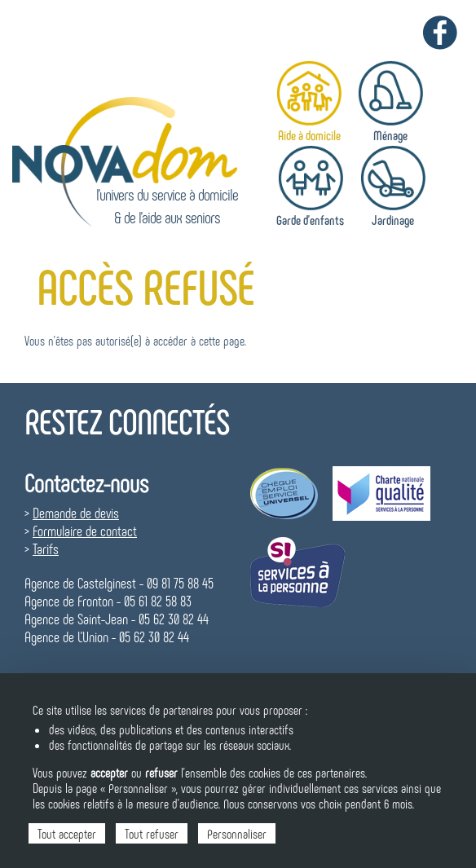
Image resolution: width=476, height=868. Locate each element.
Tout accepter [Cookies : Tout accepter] (67, 833)
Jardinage (393, 220)
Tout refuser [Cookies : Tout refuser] (152, 833)
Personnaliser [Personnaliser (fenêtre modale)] (237, 833)
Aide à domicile (309, 135)
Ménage (390, 135)
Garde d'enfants (310, 220)
